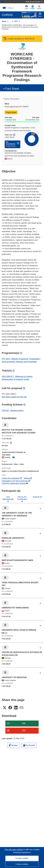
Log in (27, 7)
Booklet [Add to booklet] (13, 745)
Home (4, 21)
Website (28, 478)
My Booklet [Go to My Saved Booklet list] (29, 745)
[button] (33, 7)
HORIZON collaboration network (15, 483)
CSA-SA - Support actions (13, 410)
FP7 (16, 21)
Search (39, 7)
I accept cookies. (22, 858)
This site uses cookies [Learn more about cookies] (14, 850)
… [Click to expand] (10, 21)
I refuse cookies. (22, 864)
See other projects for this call (14, 397)
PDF (24, 731)
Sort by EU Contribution (22, 498)
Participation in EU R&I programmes (16, 481)
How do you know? (34, 2)
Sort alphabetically (8, 498)
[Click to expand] (40, 509)
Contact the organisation (12, 478)
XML (24, 723)
